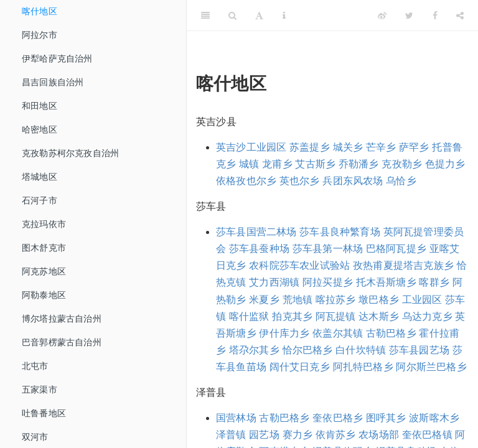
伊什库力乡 (284, 333)
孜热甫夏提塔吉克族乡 (403, 265)
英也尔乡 (300, 181)
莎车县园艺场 (419, 350)
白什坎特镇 (361, 350)
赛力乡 (298, 435)
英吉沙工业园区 (251, 147)
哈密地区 (40, 129)
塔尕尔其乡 (254, 350)
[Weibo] (382, 16)
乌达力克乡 (427, 316)
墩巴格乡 (379, 300)
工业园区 (422, 300)
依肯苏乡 (336, 435)
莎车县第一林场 (328, 249)
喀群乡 (434, 282)
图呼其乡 (386, 418)
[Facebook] (435, 16)
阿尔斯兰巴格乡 (431, 367)
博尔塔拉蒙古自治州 (62, 319)
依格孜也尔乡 (246, 181)
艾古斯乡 (315, 164)
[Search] (232, 16)
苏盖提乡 (310, 147)
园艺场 (264, 435)
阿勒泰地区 (44, 295)
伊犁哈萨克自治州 (57, 58)
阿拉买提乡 (328, 282)
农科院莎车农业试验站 (299, 265)
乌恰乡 (401, 181)
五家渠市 (40, 390)
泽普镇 (231, 435)
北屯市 (35, 366)
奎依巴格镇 (427, 435)
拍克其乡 (292, 316)
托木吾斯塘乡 (386, 282)
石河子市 (40, 200)
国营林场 (236, 418)
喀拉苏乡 (336, 300)
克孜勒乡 (402, 164)
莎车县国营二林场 (256, 232)
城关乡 (348, 147)
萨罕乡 (414, 147)
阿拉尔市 (40, 35)
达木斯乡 (379, 316)
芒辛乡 (381, 147)
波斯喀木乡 (434, 418)
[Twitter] (409, 16)
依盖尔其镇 (338, 333)
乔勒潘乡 (359, 164)
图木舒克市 (44, 248)
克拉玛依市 (44, 224)
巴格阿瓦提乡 (396, 249)
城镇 (249, 164)
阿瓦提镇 (336, 316)
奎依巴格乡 (338, 418)
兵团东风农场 (353, 181)
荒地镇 (298, 300)
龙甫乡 (277, 164)
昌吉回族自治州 (53, 82)
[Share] (460, 16)
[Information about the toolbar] (284, 16)
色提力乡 (445, 164)
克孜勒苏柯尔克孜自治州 (70, 153)
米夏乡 (264, 300)
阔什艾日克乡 (300, 367)
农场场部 (379, 435)
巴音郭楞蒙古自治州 (62, 342)
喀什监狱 (249, 316)
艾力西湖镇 (274, 282)
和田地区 (40, 106)
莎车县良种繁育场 (340, 232)
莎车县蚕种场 (259, 249)
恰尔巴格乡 (308, 350)
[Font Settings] (259, 16)
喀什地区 (40, 11)
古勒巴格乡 (391, 333)
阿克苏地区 (44, 271)
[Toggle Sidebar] (205, 16)
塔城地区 (40, 177)
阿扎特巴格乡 (363, 367)
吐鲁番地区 (44, 413)
